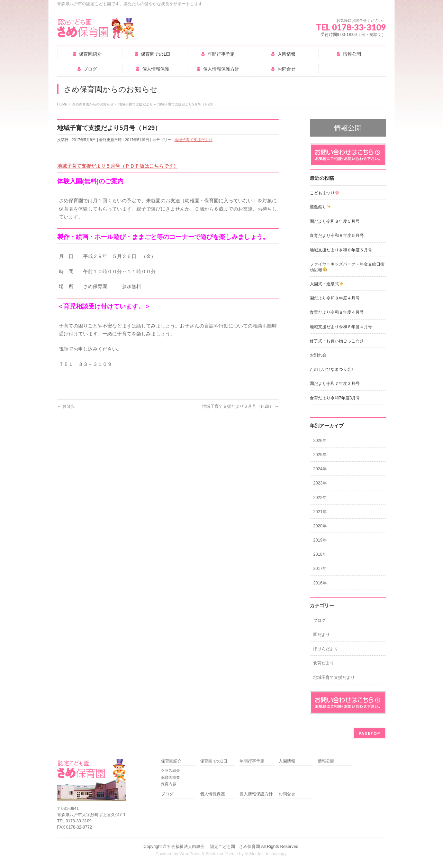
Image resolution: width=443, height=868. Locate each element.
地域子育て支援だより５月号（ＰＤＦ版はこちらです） (118, 166)
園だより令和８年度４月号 (335, 298)
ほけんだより (326, 649)
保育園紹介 (171, 761)
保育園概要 (170, 777)
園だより (322, 635)
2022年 (320, 498)
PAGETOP (369, 733)
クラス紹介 (170, 770)
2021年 (320, 512)
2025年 (320, 455)
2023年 (320, 483)
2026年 (320, 441)
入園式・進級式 (327, 284)
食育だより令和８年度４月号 (337, 312)
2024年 (320, 469)
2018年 (320, 554)
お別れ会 (318, 355)
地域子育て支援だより (193, 140)
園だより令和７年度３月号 (335, 384)
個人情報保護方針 (256, 794)
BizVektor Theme (222, 854)
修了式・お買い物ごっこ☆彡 (337, 341)
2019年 (320, 540)
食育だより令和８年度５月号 (337, 236)
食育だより (324, 663)
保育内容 (169, 784)
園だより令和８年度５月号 (335, 221)
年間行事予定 (252, 761)
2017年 (320, 569)
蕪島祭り (320, 207)
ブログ (319, 620)
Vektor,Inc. (255, 854)
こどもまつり (324, 193)
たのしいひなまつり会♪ (332, 369)
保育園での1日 (214, 761)
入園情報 (287, 761)
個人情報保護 (213, 794)
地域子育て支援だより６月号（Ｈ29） (240, 406)
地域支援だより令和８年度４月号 (341, 327)
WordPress (190, 854)
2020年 (320, 526)
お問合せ (287, 794)
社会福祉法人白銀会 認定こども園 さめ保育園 (213, 847)
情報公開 (326, 761)
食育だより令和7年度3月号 (335, 398)
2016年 (320, 583)
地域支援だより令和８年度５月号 (341, 250)
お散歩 (66, 406)
